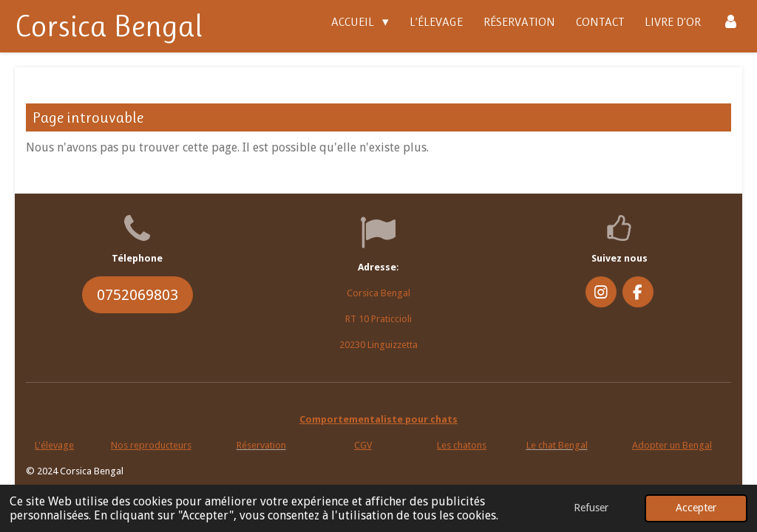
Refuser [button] (591, 508)
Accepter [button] (696, 508)
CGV (363, 445)
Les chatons (462, 445)
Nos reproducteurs (151, 445)
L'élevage (54, 445)
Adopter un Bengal (672, 445)
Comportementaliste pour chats (378, 419)
